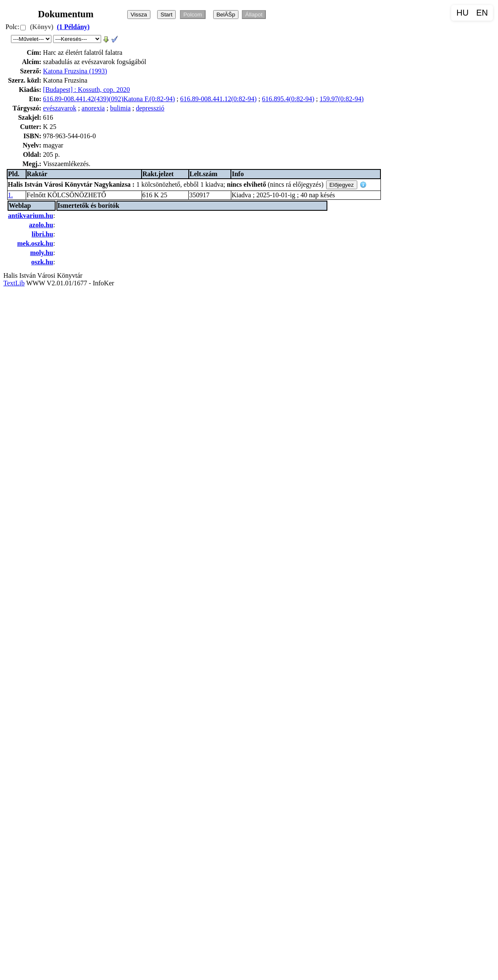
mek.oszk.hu (35, 243)
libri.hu (42, 234)
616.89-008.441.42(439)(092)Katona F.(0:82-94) (109, 99)
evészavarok (60, 108)
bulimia (120, 108)
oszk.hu (42, 262)
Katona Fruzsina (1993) (75, 71)
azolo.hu (41, 225)
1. (11, 195)
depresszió (150, 108)
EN (482, 13)
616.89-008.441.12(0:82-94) (218, 99)
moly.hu (41, 253)
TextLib (14, 283)
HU (462, 13)
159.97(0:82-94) (342, 99)
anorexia (93, 108)
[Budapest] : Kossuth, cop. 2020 (86, 90)
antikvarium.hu (31, 216)
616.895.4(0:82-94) (288, 99)
